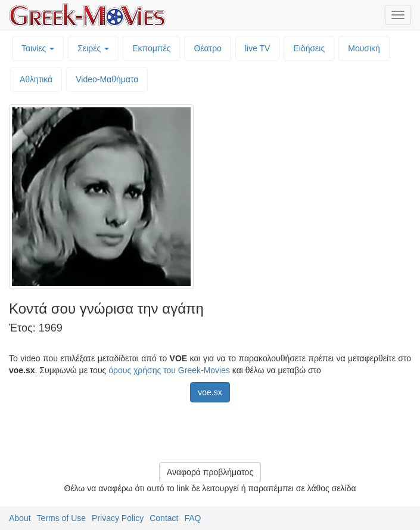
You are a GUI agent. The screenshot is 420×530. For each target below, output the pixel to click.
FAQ (192, 518)
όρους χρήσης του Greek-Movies (169, 370)
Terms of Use (61, 518)
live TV (258, 48)
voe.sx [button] (210, 392)
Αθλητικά (36, 79)
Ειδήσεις (309, 48)
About (20, 518)
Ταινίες (38, 48)
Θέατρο (208, 48)
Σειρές (93, 48)
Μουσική (364, 48)
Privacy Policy (118, 518)
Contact (164, 518)
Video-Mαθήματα (107, 79)
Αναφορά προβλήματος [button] (210, 472)
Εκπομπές (151, 48)
